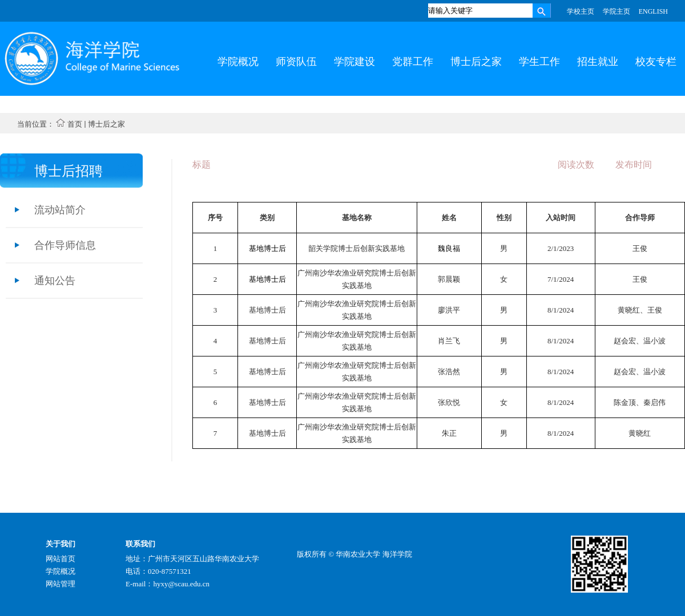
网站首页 (61, 559)
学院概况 (61, 571)
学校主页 (581, 11)
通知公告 (55, 281)
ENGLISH (653, 11)
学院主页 (616, 11)
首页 (75, 124)
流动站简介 (60, 210)
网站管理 (61, 584)
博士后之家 (106, 124)
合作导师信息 (65, 245)
